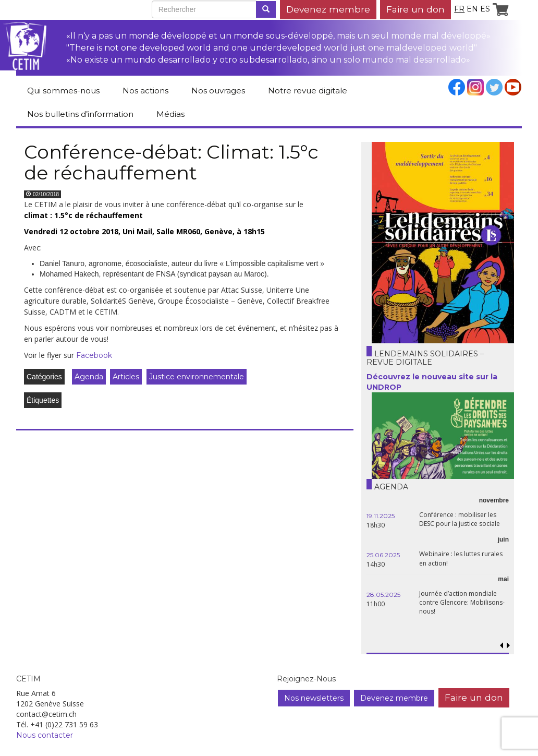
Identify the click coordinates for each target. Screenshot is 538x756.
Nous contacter (45, 735)
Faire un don (415, 9)
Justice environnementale (197, 377)
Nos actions (145, 91)
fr (459, 9)
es (485, 9)
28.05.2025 (383, 595)
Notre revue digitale (308, 91)
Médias (170, 114)
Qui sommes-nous (63, 91)
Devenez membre (328, 9)
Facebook (94, 355)
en (472, 9)
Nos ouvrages (218, 91)
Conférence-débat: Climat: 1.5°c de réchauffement (171, 162)
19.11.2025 (381, 516)
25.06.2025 (383, 555)
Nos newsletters (314, 698)
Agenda (89, 377)
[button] (509, 646)
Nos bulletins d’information (80, 114)
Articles (126, 377)
